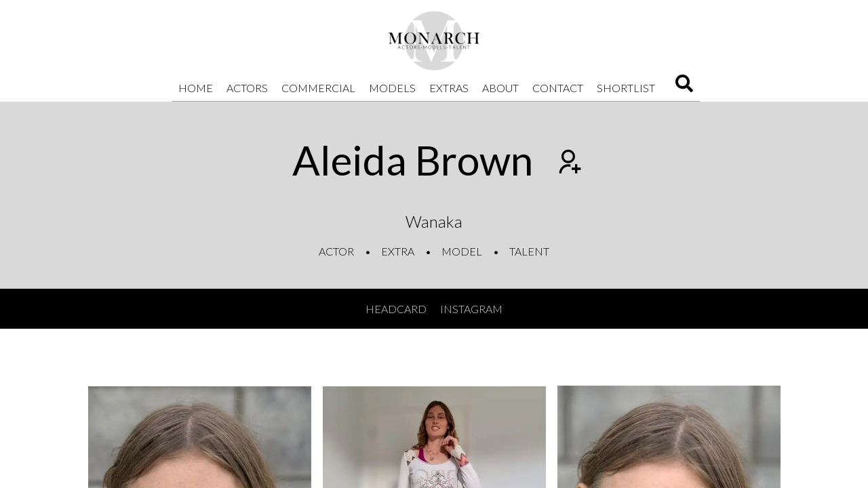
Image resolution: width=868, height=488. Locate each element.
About (500, 88)
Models (392, 88)
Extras (449, 88)
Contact (558, 88)
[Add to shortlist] (568, 163)
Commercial (318, 88)
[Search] (684, 88)
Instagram (471, 309)
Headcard (396, 309)
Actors (247, 88)
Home (196, 88)
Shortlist (626, 88)
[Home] (434, 41)
